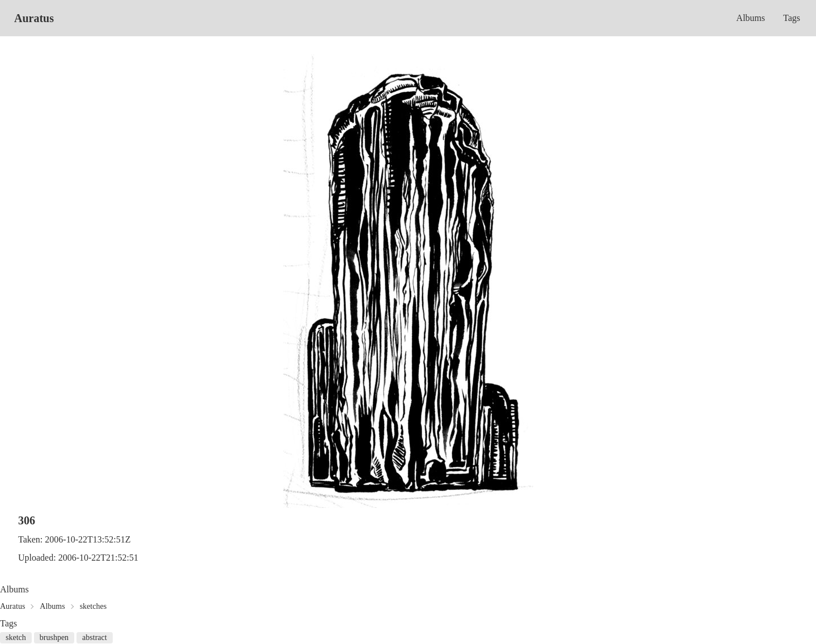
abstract (95, 637)
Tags (792, 18)
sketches (93, 606)
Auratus (34, 18)
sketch (16, 637)
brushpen (54, 637)
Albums (751, 18)
